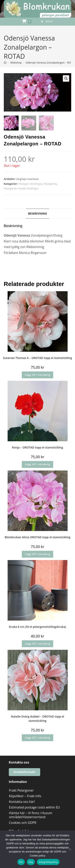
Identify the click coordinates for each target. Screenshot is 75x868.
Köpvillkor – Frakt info (25, 796)
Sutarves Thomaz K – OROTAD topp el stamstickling (37, 358)
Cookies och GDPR (23, 823)
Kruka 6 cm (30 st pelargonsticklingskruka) (37, 627)
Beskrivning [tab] (37, 213)
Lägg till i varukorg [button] (37, 375)
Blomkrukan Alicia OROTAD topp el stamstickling (37, 537)
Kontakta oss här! (22, 802)
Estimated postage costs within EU (34, 807)
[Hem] (5, 63)
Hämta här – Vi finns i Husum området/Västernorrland (31, 815)
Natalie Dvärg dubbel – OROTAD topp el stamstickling (38, 719)
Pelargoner (50, 184)
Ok (21, 862)
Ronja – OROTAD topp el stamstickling (37, 448)
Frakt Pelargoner (21, 791)
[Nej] (70, 849)
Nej (31, 862)
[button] (66, 78)
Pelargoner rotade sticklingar (21, 189)
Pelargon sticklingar (30, 184)
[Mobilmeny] (47, 22)
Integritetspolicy (48, 862)
